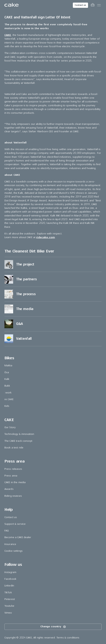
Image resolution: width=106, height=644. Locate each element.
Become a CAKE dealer (18, 537)
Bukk (7, 386)
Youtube (9, 606)
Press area (11, 476)
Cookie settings (14, 551)
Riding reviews (13, 496)
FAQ (7, 531)
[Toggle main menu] (99, 5)
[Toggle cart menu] (93, 5)
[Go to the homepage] (11, 5)
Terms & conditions (68, 638)
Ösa (7, 372)
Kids (7, 406)
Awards (9, 489)
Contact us (80, 5)
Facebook (10, 579)
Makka (8, 365)
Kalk (7, 379)
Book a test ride (14, 448)
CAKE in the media (15, 482)
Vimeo (8, 613)
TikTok (8, 592)
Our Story (10, 427)
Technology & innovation (19, 434)
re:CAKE (9, 399)
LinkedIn (9, 586)
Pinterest (10, 599)
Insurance (10, 544)
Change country (53, 627)
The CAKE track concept (18, 441)
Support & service (15, 524)
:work (8, 393)
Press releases (13, 469)
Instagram (10, 572)
